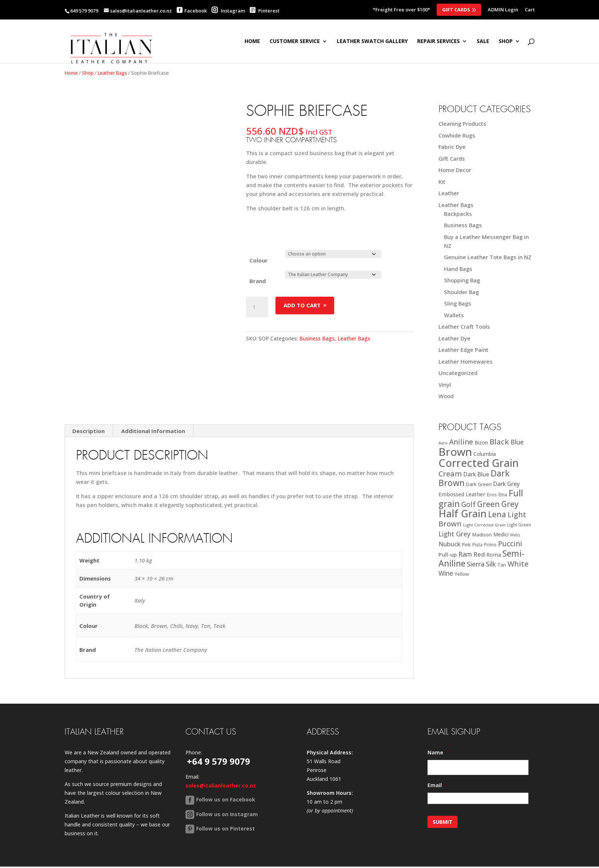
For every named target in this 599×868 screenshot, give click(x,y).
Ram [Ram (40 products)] (465, 554)
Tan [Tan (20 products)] (502, 565)
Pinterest (265, 11)
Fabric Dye (452, 147)
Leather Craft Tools (464, 326)
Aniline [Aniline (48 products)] (461, 442)
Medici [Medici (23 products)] (501, 534)
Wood (446, 396)
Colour (259, 260)
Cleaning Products (462, 124)
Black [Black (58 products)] (499, 442)
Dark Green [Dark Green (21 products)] (479, 484)
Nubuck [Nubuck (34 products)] (450, 544)
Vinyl (445, 385)
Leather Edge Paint (463, 350)
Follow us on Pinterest (225, 798)
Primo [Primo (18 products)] (490, 545)
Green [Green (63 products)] (488, 504)
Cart (530, 10)
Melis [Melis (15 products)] (515, 535)
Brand (258, 281)
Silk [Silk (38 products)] (491, 564)
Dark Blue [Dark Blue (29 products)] (476, 474)
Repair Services (439, 42)
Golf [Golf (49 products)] (468, 504)
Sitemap (98, 841)
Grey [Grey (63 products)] (510, 504)
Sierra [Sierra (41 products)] (476, 564)
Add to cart (302, 305)
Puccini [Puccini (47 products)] (510, 544)
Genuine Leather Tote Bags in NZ (488, 257)
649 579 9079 (84, 11)
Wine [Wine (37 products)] (446, 573)
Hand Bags (458, 269)
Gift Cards (456, 10)
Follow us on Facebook (226, 769)
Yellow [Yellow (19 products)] (462, 574)
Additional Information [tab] (153, 401)
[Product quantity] (257, 307)
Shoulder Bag (461, 292)
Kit (442, 182)
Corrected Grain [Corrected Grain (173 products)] (479, 463)
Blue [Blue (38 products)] (517, 442)
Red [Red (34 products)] (479, 554)
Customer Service (295, 42)
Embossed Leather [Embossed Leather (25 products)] (462, 494)
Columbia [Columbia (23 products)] (485, 454)
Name (438, 722)
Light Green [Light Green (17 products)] (519, 525)
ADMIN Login (503, 10)
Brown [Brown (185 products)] (455, 452)
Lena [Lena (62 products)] (497, 514)
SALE (483, 42)
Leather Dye (454, 338)
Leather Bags (112, 73)
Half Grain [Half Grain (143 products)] (463, 513)
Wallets (454, 315)
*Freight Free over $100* (401, 10)
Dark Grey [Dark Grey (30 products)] (506, 484)
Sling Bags (458, 303)
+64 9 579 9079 (219, 731)
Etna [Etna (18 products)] (503, 495)
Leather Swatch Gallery (372, 42)
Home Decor (455, 170)
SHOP (506, 42)
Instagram (228, 11)
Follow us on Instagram (227, 784)
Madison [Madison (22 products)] (482, 535)
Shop (88, 73)
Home (252, 42)
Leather (449, 193)
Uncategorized (458, 373)
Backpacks (458, 214)
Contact (128, 841)
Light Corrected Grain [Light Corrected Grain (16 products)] (484, 525)
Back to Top (164, 841)
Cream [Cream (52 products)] (450, 474)
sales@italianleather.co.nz (221, 755)
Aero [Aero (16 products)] (443, 443)
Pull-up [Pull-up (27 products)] (448, 554)
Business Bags (317, 338)
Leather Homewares (466, 361)
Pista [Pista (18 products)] (477, 545)
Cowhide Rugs (457, 135)
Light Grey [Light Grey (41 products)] (454, 534)
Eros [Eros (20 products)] (492, 494)
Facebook (196, 11)
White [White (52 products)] (518, 564)
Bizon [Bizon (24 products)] (481, 442)
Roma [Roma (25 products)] (494, 555)
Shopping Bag (462, 280)
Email (438, 755)
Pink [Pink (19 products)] (466, 545)
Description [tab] (89, 401)
